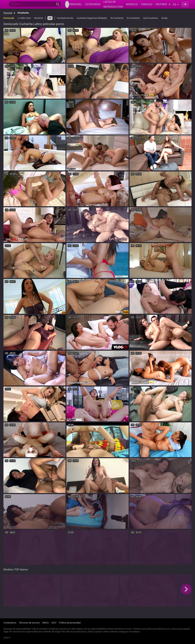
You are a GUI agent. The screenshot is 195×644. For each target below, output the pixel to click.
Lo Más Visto (24, 18)
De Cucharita (117, 18)
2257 (54, 623)
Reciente (39, 18)
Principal (8, 13)
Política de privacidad (70, 623)
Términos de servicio (29, 623)
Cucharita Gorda (65, 18)
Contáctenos (10, 623)
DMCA (46, 623)
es (176, 5)
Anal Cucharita (151, 18)
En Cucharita (133, 18)
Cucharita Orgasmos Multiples (92, 18)
